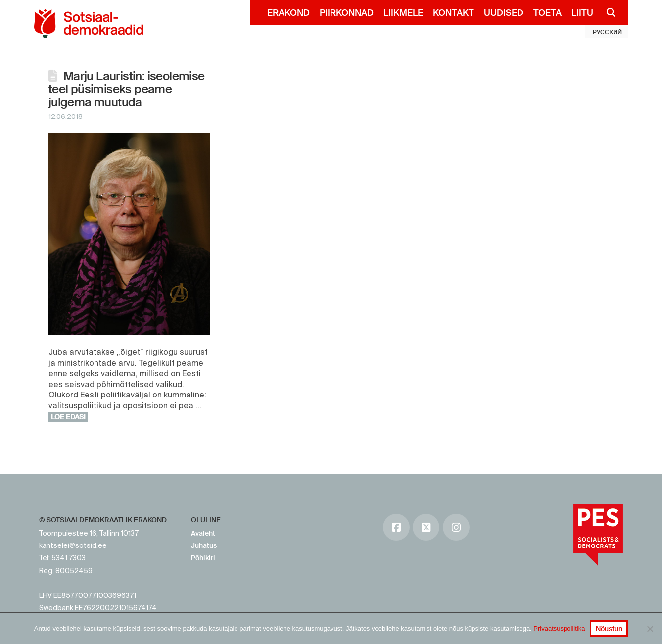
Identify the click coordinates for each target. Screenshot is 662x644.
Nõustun (609, 629)
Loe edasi (68, 417)
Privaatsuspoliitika (559, 628)
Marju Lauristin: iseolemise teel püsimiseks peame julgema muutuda (127, 89)
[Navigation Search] (607, 12)
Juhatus (204, 545)
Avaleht (203, 533)
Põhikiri (203, 558)
